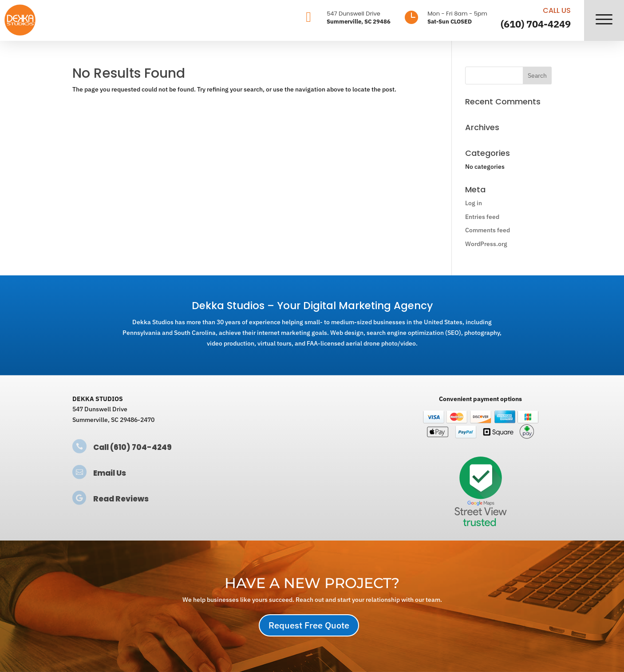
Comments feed (488, 230)
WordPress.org (486, 244)
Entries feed (482, 217)
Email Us (110, 473)
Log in (474, 203)
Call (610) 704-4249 (132, 447)
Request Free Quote (309, 625)
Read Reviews (121, 499)
